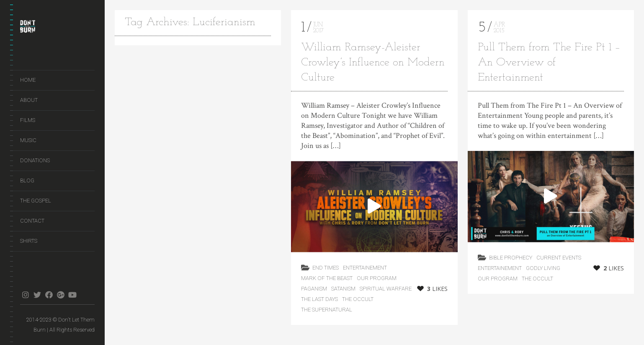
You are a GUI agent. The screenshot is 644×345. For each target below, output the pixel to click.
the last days (319, 299)
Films (28, 120)
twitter (37, 295)
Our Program (377, 278)
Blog (27, 180)
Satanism (343, 289)
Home (28, 80)
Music (28, 140)
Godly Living (543, 268)
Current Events (559, 258)
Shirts (29, 241)
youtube (72, 295)
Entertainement (365, 268)
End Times (326, 268)
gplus (61, 295)
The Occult (358, 299)
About (29, 100)
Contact (32, 221)
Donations (35, 160)
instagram (25, 295)
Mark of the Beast (327, 278)
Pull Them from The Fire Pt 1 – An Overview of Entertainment (549, 63)
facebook (49, 295)
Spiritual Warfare (386, 289)
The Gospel (36, 201)
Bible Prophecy (511, 258)
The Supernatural (327, 310)
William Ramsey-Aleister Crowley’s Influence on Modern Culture (373, 63)
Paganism (314, 289)
